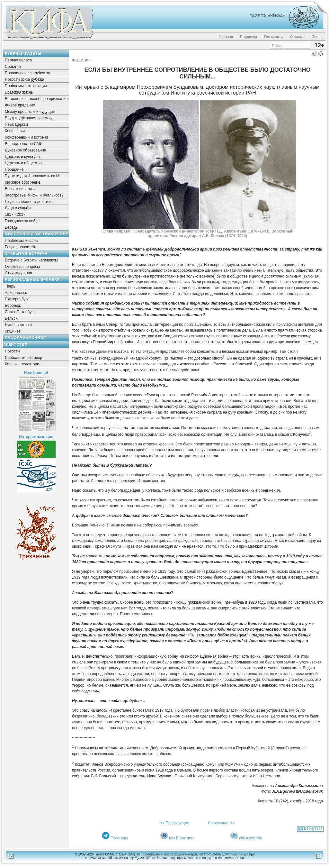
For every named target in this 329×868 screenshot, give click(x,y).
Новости (12, 351)
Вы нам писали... (20, 189)
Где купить (274, 37)
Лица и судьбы (18, 208)
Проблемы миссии (21, 241)
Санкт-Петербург (20, 312)
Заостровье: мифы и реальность (34, 195)
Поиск (317, 37)
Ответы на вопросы (22, 267)
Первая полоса (18, 60)
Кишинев (13, 331)
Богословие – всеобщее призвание (36, 99)
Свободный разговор (23, 358)
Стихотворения (18, 273)
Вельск (11, 318)
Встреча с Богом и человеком (31, 260)
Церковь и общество (23, 163)
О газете (297, 37)
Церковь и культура (22, 157)
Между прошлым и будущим (30, 112)
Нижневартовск (19, 325)
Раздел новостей (20, 247)
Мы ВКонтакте (182, 838)
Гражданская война (22, 221)
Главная (226, 37)
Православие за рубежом (28, 73)
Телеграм (119, 838)
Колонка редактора (22, 364)
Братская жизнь (19, 92)
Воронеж (13, 306)
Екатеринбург (17, 299)
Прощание (14, 169)
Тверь (10, 286)
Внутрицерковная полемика (30, 118)
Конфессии (15, 131)
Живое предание (20, 105)
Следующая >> (221, 823)
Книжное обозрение (23, 182)
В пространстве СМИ (24, 144)
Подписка (249, 37)
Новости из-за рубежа (24, 79)
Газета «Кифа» (267, 16)
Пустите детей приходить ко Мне (34, 176)
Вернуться (313, 828)
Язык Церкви (16, 124)
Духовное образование (25, 150)
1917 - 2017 (15, 215)
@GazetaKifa (251, 838)
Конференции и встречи (26, 137)
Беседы (12, 227)
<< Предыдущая (175, 823)
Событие (13, 67)
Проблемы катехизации (26, 86)
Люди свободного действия (29, 202)
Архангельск (16, 293)
